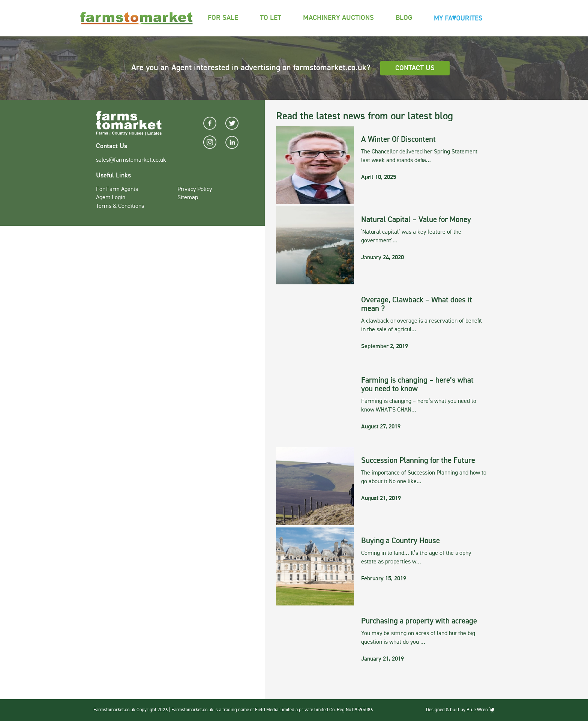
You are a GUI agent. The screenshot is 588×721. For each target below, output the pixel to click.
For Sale (223, 18)
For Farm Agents (117, 189)
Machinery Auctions (338, 18)
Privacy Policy (195, 189)
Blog (404, 18)
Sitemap (188, 198)
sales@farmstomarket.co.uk (131, 160)
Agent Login (111, 198)
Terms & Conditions (120, 206)
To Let (271, 18)
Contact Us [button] (415, 68)
